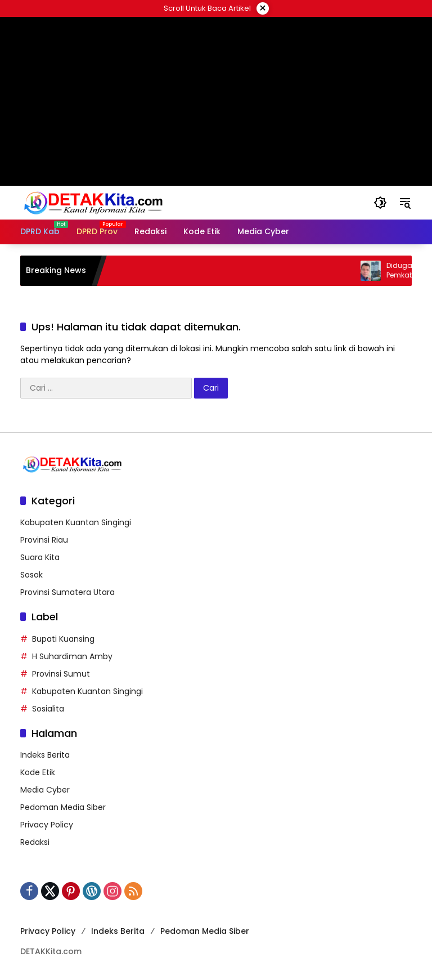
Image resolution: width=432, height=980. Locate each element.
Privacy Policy (47, 825)
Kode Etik (38, 772)
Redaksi (35, 842)
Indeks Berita (45, 755)
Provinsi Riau (44, 540)
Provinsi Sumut (61, 674)
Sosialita (48, 709)
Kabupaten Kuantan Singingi (76, 522)
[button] (380, 203)
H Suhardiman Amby (72, 656)
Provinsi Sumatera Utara (67, 592)
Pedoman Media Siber (63, 807)
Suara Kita (40, 557)
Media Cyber (45, 790)
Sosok (31, 575)
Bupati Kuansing (63, 639)
